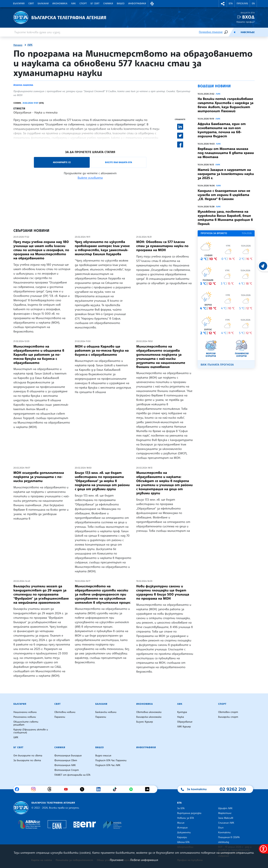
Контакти (224, 833)
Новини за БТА (186, 818)
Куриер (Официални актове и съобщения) (31, 731)
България (19, 4)
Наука (181, 717)
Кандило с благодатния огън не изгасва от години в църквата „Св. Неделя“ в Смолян (224, 195)
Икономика (60, 4)
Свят (31, 4)
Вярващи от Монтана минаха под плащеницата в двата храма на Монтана (226, 153)
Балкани (43, 4)
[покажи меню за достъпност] (263, 849)
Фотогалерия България (68, 756)
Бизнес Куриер (145, 722)
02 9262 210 (233, 789)
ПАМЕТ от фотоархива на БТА (72, 775)
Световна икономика (149, 712)
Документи (184, 833)
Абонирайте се (62, 162)
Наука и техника (46, 112)
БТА (231, 4)
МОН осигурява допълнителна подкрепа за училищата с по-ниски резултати (39, 477)
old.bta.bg (224, 842)
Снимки (108, 4)
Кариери (182, 837)
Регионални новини (25, 717)
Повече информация (144, 860)
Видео (121, 4)
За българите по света (27, 760)
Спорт (83, 4)
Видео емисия (103, 756)
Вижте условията (90, 178)
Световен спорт (228, 712)
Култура (182, 712)
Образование (22, 112)
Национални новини (25, 712)
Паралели (60, 717)
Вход (248, 17)
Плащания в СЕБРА (229, 837)
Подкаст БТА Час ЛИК (108, 765)
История (182, 828)
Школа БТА (183, 842)
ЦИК (16, 737)
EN (253, 4)
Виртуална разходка (189, 813)
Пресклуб (242, 4)
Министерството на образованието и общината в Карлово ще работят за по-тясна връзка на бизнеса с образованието (39, 355)
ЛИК (73, 4)
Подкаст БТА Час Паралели (111, 760)
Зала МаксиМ (226, 818)
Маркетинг (225, 813)
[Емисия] (234, 32)
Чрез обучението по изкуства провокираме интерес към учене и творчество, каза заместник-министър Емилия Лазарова (102, 248)
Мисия (181, 823)
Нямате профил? (245, 22)
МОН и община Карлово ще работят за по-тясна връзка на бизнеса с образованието (102, 351)
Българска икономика (149, 717)
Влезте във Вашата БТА (118, 162)
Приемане (117, 860)
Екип (221, 828)
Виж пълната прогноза (217, 365)
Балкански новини (106, 712)
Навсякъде (248, 32)
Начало (18, 45)
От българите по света (28, 756)
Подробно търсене (211, 32)
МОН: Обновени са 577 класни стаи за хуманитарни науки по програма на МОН (162, 246)
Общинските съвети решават (26, 723)
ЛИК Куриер (184, 727)
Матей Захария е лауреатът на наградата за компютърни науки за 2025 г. (226, 174)
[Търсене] (226, 32)
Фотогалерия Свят (66, 760)
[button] (152, 4)
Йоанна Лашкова (23, 85)
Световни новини (65, 712)
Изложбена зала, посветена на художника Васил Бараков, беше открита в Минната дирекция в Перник (225, 218)
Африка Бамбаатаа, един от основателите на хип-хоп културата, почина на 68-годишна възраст (222, 130)
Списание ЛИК (226, 823)
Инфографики (137, 4)
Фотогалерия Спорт (67, 770)
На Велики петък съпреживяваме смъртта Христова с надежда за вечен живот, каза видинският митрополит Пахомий (226, 105)
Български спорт (228, 717)
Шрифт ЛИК (225, 808)
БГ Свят (95, 4)
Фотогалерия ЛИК (65, 765)
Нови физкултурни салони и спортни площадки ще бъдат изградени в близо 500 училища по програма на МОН (163, 592)
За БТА (181, 808)
